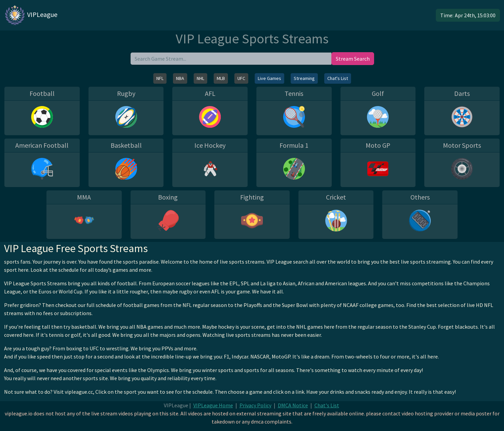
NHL (200, 78)
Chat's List (338, 78)
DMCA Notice (293, 405)
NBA (180, 78)
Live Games (269, 78)
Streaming (304, 78)
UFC (241, 78)
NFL (160, 78)
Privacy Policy (255, 405)
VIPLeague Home (213, 405)
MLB (221, 78)
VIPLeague (31, 15)
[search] (231, 59)
